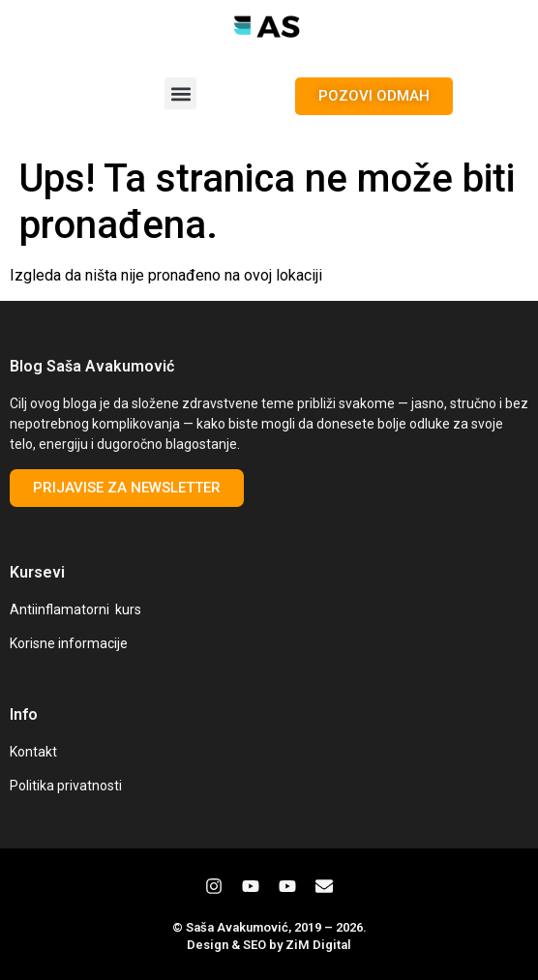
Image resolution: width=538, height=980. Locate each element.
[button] (180, 93)
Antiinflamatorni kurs (75, 609)
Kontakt (33, 752)
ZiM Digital (318, 945)
